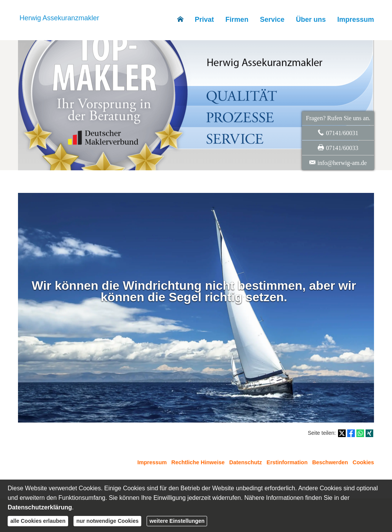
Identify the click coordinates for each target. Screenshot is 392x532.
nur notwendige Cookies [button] (107, 521)
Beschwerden (330, 462)
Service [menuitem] (272, 20)
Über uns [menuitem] (311, 20)
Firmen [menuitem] (237, 20)
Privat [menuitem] (204, 20)
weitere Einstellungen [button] (177, 521)
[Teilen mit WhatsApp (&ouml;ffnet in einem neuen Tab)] (360, 433)
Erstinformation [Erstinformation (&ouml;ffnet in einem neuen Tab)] (287, 462)
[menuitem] (180, 20)
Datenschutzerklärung (40, 507)
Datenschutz (246, 462)
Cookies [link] (363, 462)
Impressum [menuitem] (356, 20)
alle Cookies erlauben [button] (38, 521)
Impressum (152, 462)
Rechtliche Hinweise (198, 462)
